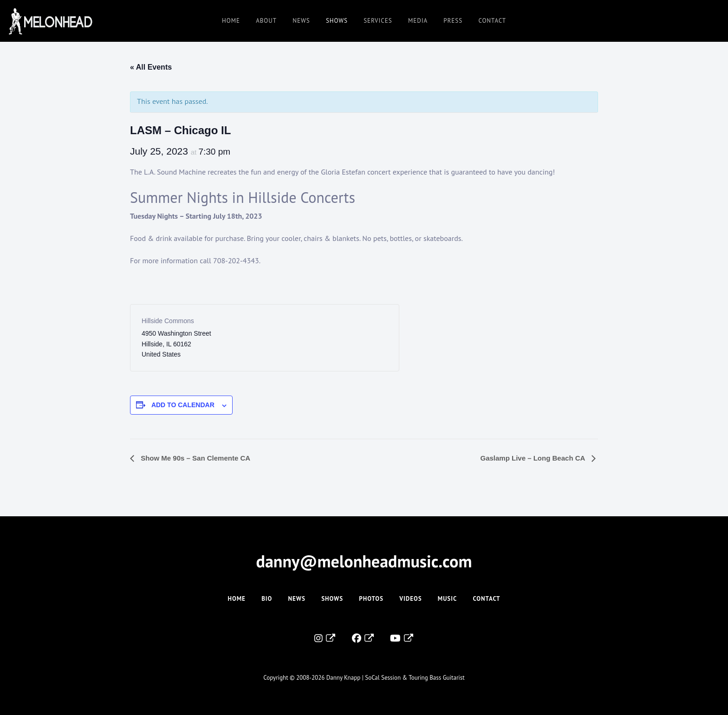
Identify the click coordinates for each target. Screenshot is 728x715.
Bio (267, 599)
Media (418, 21)
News (301, 21)
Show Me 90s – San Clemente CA (195, 458)
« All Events (151, 67)
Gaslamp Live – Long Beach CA (533, 458)
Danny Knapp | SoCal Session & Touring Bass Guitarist (396, 678)
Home (231, 21)
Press (453, 21)
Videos (410, 599)
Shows (337, 21)
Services (378, 21)
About (266, 21)
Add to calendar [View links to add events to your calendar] (183, 405)
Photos (371, 599)
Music (447, 599)
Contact (492, 21)
